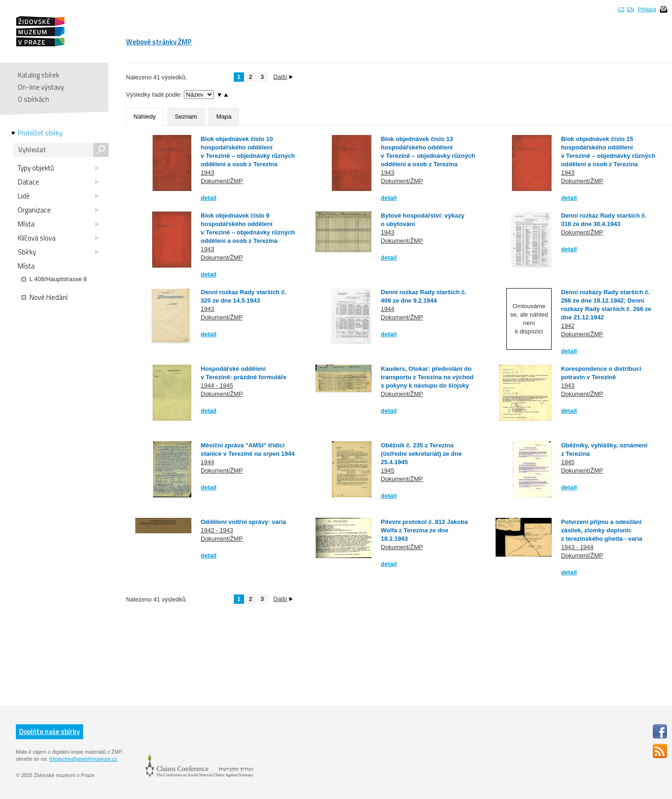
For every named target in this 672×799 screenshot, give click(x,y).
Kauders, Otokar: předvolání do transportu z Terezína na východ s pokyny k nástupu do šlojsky (427, 377)
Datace (58, 182)
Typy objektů (58, 168)
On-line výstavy (41, 87)
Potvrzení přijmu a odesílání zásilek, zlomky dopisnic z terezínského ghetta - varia (602, 530)
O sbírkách (33, 99)
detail (209, 198)
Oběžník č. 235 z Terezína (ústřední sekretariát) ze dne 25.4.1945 (421, 454)
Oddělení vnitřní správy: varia (243, 522)
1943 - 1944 (577, 547)
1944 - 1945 (217, 385)
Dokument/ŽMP (222, 181)
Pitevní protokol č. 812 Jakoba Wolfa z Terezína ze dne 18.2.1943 (424, 530)
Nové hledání (45, 297)
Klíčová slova (58, 238)
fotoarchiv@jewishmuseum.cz (83, 759)
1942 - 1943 (217, 530)
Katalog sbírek (38, 75)
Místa (58, 224)
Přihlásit (647, 9)
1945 (388, 470)
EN (630, 9)
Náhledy (145, 117)
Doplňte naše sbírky (49, 732)
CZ (621, 9)
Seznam (186, 117)
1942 (568, 326)
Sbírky (58, 252)
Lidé (58, 196)
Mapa (224, 117)
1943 (207, 173)
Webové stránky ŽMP (159, 42)
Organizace (58, 210)
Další (283, 77)
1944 (388, 309)
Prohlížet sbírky (40, 133)
